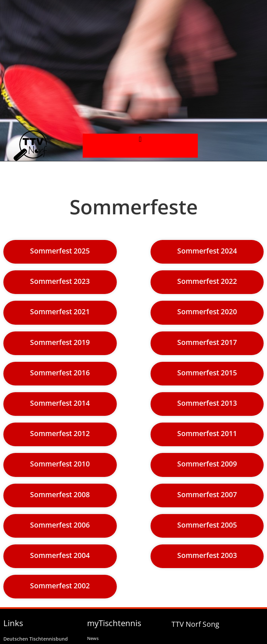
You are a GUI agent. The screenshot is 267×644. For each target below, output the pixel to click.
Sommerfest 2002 (60, 586)
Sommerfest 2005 (207, 525)
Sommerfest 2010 (60, 464)
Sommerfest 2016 (60, 373)
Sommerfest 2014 (60, 403)
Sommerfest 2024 (207, 251)
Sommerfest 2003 (207, 555)
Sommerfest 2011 (207, 433)
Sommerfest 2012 (60, 433)
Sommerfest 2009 (207, 464)
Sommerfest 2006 (60, 525)
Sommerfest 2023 (60, 281)
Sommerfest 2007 (207, 494)
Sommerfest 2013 (207, 403)
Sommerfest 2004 (60, 555)
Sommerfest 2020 (207, 312)
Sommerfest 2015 (207, 373)
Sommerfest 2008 (60, 494)
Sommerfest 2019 (60, 342)
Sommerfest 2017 (207, 342)
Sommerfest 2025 (60, 251)
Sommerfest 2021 (60, 312)
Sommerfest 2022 (207, 281)
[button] (140, 139)
